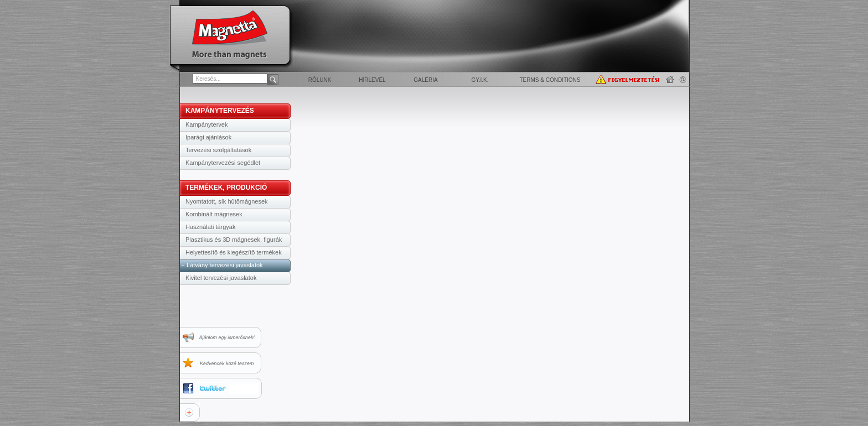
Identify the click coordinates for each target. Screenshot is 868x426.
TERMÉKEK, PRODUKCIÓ (226, 188)
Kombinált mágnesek (214, 214)
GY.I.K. (480, 80)
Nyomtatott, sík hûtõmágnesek (227, 201)
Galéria (425, 80)
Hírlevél (372, 80)
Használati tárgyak (211, 227)
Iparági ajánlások (208, 137)
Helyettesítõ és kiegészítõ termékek (234, 252)
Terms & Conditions (550, 80)
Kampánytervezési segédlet (223, 163)
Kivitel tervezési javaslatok (221, 278)
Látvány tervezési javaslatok (225, 265)
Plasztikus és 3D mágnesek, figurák (234, 240)
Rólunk (320, 80)
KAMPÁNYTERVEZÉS (220, 111)
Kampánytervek (206, 124)
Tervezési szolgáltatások (218, 150)
